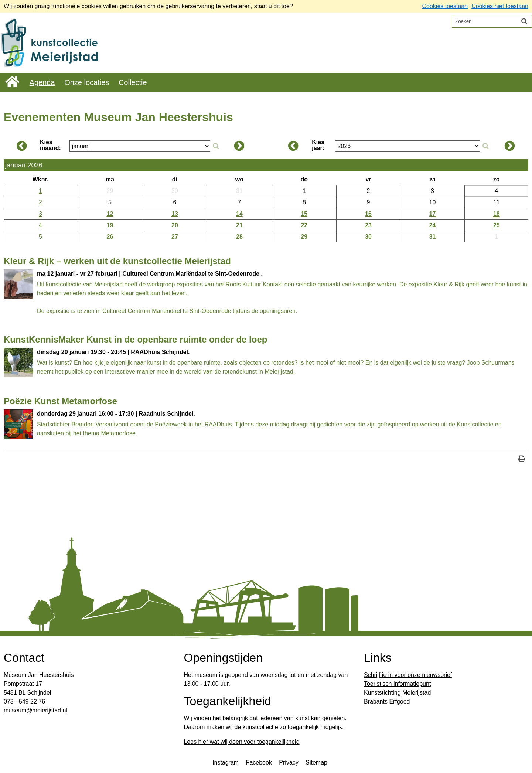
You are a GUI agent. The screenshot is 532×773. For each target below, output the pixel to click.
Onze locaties (87, 82)
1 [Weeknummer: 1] (40, 191)
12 (110, 214)
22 (304, 225)
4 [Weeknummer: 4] (40, 225)
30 (368, 237)
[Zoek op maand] (216, 146)
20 (175, 225)
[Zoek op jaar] (485, 146)
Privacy (289, 762)
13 (175, 214)
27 (175, 237)
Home (12, 82)
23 (368, 225)
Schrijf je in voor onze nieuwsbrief (408, 675)
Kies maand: (50, 145)
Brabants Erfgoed (387, 702)
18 (497, 214)
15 (304, 214)
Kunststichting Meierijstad (397, 693)
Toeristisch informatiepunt (397, 684)
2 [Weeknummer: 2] (40, 202)
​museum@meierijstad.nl (35, 710)
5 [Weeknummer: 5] (40, 237)
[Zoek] (524, 21)
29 (304, 237)
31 (433, 237)
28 (239, 237)
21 (239, 225)
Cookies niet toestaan (500, 6)
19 (110, 225)
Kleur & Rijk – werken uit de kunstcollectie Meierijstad (117, 261)
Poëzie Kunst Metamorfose (60, 401)
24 (433, 225)
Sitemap (316, 762)
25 (497, 225)
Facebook (259, 762)
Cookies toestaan (445, 6)
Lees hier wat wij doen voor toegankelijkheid (241, 742)
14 (239, 214)
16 (368, 214)
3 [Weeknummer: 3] (40, 214)
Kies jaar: (318, 145)
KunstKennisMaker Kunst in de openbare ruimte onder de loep (135, 339)
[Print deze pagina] (522, 459)
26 (110, 237)
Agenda (42, 82)
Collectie (133, 82)
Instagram (226, 762)
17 (433, 214)
